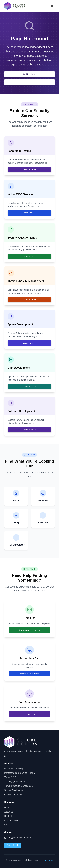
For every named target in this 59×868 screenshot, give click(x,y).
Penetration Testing (13, 769)
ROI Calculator (16, 545)
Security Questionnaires (16, 782)
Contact (8, 816)
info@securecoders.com (29, 630)
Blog (16, 523)
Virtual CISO (10, 777)
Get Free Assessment (30, 714)
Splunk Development (14, 790)
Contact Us (29, 82)
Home (16, 501)
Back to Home (48, 860)
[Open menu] (52, 6)
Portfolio (43, 523)
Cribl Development (13, 795)
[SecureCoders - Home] (15, 6)
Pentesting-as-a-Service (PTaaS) (20, 773)
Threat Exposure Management (19, 786)
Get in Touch (12, 845)
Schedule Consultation (29, 674)
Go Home (29, 74)
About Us (43, 501)
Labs (7, 825)
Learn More (29, 169)
